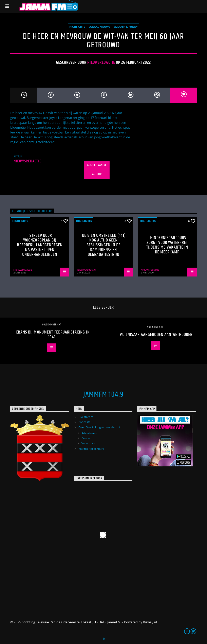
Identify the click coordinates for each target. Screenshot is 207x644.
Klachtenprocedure (91, 449)
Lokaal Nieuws (99, 27)
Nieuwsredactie (101, 62)
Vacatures (88, 443)
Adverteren (89, 433)
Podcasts (84, 422)
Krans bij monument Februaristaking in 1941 (53, 335)
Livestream (86, 417)
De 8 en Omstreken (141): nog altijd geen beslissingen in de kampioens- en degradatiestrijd (105, 245)
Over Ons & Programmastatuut (99, 427)
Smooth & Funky (126, 27)
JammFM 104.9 (103, 395)
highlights (77, 27)
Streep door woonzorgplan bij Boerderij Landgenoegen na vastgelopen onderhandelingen (40, 245)
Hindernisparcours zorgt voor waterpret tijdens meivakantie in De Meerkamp (167, 245)
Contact (87, 438)
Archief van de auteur (97, 169)
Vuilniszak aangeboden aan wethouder (156, 335)
